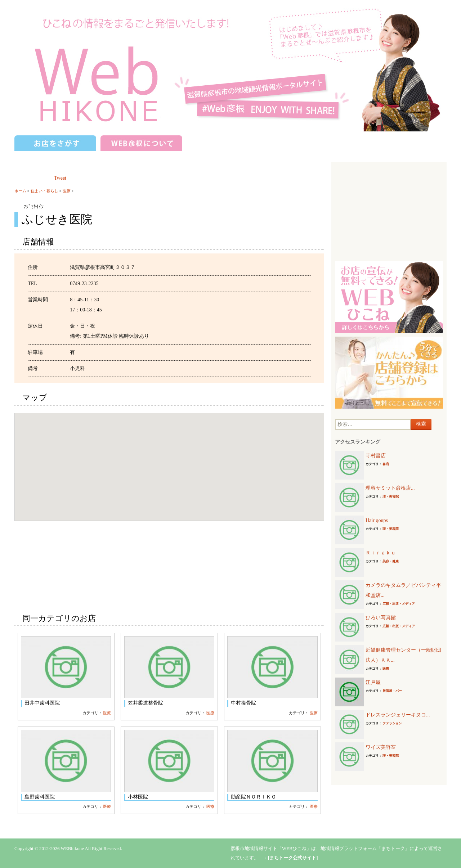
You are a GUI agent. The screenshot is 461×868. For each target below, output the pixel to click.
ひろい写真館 (381, 618)
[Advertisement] (389, 211)
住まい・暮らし (44, 191)
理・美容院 (391, 496)
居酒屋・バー (392, 691)
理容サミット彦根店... (390, 488)
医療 (67, 191)
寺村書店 (376, 456)
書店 (386, 464)
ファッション (392, 723)
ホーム (20, 191)
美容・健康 (391, 561)
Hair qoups (377, 520)
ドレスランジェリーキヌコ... (398, 715)
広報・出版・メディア (399, 604)
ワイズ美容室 (381, 747)
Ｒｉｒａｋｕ (381, 553)
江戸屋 (373, 682)
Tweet (60, 178)
